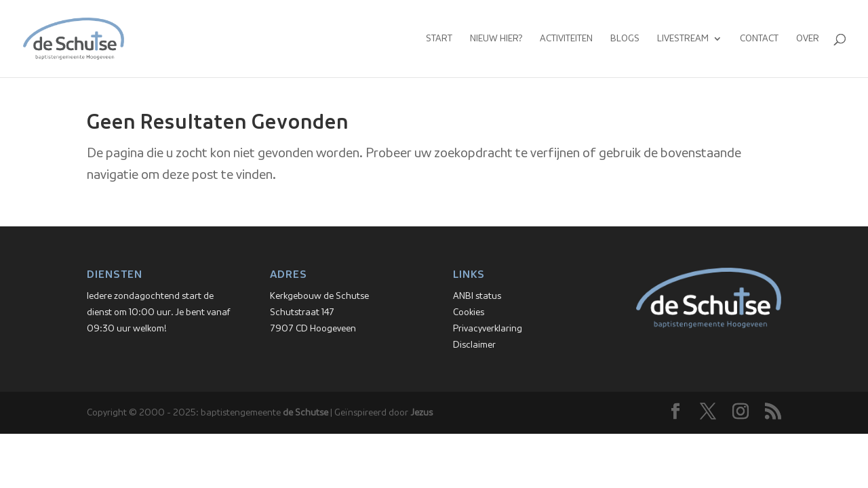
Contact (759, 39)
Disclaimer (474, 345)
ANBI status (477, 296)
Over (808, 39)
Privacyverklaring (488, 329)
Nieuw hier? (496, 39)
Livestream (683, 39)
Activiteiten (566, 39)
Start (439, 39)
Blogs (625, 39)
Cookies (469, 312)
